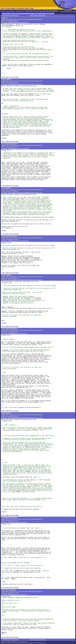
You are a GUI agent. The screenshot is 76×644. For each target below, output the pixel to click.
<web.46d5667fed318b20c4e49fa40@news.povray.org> (25, 193)
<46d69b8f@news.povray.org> (17, 333)
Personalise (20, 8)
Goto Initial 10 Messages (38, 15)
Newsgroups (11, 11)
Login (32, 8)
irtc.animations (20, 11)
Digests (13, 8)
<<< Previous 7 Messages (10, 15)
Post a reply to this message (10, 77)
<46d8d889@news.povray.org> (18, 595)
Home (3, 8)
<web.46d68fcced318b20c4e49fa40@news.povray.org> (25, 280)
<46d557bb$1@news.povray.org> (18, 148)
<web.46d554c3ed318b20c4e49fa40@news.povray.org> (25, 84)
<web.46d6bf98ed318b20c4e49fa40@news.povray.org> (25, 418)
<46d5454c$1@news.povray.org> (18, 22)
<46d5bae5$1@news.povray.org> (18, 241)
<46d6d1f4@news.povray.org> (17, 522)
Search (27, 8)
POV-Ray (3, 11)
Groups (8, 8)
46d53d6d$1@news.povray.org (14, 26)
